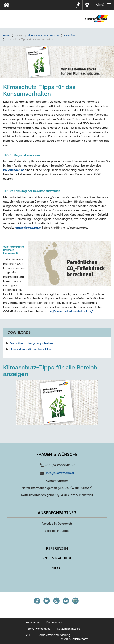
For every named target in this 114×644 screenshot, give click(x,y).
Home (7, 36)
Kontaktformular (57, 481)
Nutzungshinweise (68, 629)
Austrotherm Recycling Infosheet (32, 343)
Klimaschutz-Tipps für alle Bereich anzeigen (50, 371)
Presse (57, 568)
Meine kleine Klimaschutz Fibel (30, 349)
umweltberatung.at (28, 228)
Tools (70, 6)
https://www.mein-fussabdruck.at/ (69, 311)
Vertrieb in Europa (57, 531)
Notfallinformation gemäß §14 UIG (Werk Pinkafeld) (57, 495)
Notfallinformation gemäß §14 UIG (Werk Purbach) (57, 488)
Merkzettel (78, 4)
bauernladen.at (14, 170)
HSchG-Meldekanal (38, 629)
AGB (28, 635)
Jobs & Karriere (57, 558)
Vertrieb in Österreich (57, 524)
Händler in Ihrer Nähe (88, 5)
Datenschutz (54, 622)
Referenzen (57, 548)
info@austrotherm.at (60, 473)
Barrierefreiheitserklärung (54, 635)
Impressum (33, 622)
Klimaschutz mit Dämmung (43, 36)
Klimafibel (70, 36)
